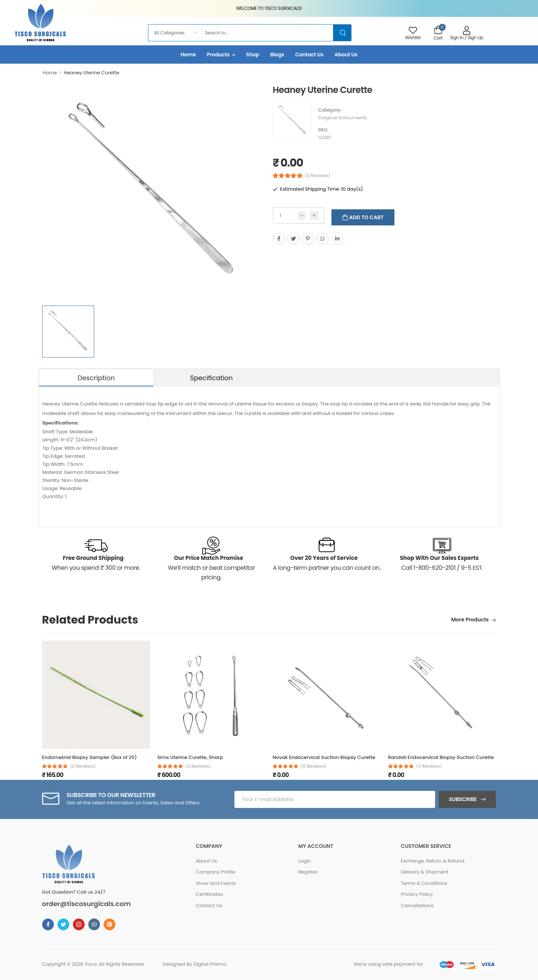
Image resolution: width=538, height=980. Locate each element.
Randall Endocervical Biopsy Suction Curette (441, 757)
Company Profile (215, 872)
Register (308, 872)
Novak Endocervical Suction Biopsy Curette (324, 757)
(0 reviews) (83, 766)
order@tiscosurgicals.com (86, 904)
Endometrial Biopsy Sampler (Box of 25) (90, 757)
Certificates (209, 894)
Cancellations (417, 906)
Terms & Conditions (424, 883)
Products (218, 55)
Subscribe (463, 799)
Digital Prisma (210, 964)
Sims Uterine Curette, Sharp (190, 757)
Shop (253, 55)
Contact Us (309, 55)
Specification (212, 378)
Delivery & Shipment (424, 872)
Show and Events (216, 883)
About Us (346, 55)
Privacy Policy (417, 894)
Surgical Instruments (343, 118)
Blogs (277, 55)
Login (304, 861)
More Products (470, 620)
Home (188, 55)
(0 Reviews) (318, 176)
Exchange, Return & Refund (433, 861)
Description (96, 378)
